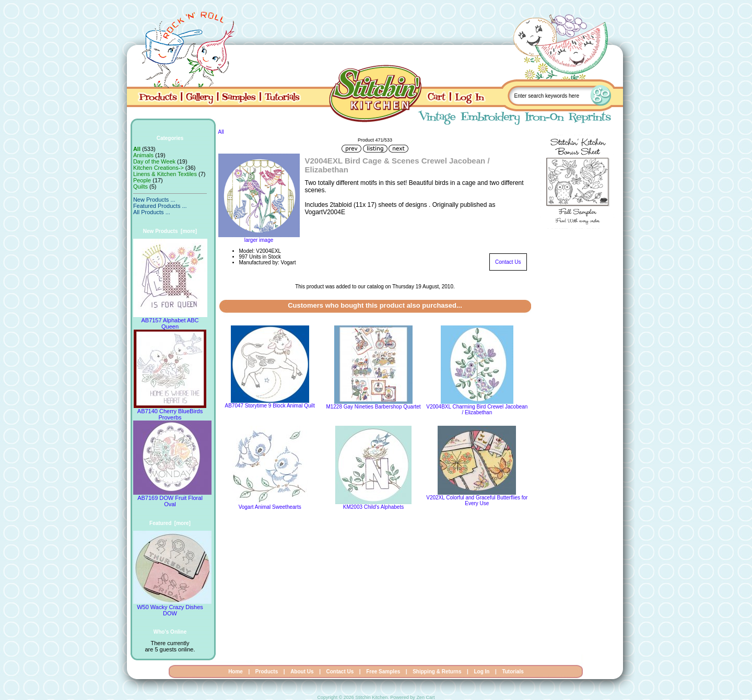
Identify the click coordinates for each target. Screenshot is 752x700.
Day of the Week (154, 161)
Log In (481, 672)
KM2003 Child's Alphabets (373, 507)
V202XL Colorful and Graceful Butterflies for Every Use (477, 500)
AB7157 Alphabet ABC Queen (170, 321)
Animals (143, 155)
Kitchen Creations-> (158, 168)
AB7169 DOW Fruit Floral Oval (172, 498)
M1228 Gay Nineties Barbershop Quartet (373, 407)
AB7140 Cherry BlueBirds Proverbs (170, 412)
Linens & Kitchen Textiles (165, 174)
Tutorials (513, 672)
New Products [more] (170, 231)
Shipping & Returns (437, 672)
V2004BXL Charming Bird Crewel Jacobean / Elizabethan (477, 410)
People (142, 180)
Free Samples (383, 672)
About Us (302, 672)
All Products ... (152, 212)
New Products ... (154, 200)
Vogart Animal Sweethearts (270, 507)
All (221, 132)
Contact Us (508, 262)
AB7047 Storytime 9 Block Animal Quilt (270, 406)
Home (236, 672)
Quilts (140, 186)
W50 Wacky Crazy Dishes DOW (172, 608)
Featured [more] (170, 523)
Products (267, 672)
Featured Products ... (160, 206)
